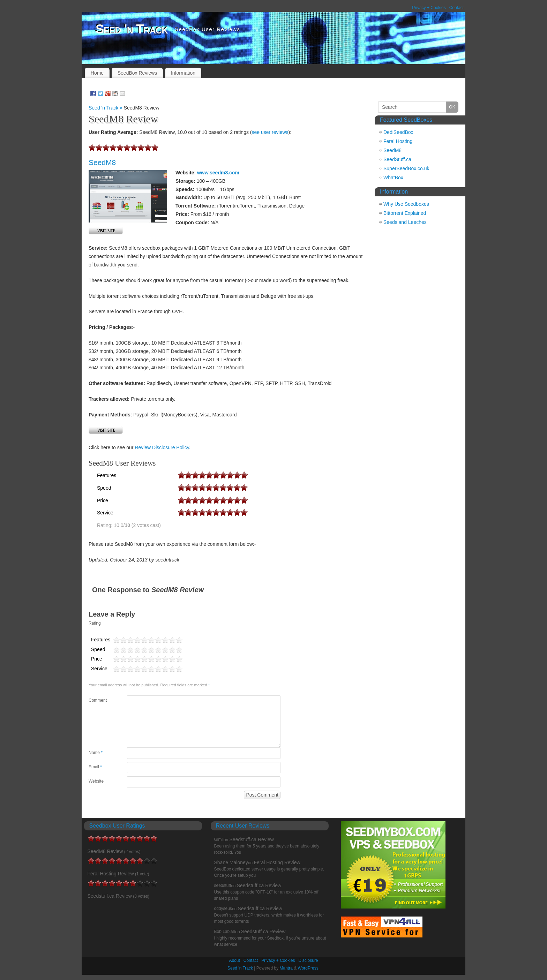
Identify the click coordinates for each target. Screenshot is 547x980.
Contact (456, 8)
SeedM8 (102, 162)
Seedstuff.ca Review (110, 896)
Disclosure (308, 960)
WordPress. (309, 968)
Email (95, 767)
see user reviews (270, 132)
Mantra (286, 968)
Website (96, 781)
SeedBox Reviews (137, 73)
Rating (95, 623)
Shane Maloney (231, 862)
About (234, 960)
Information (183, 73)
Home (97, 73)
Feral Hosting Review (111, 874)
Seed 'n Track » (106, 108)
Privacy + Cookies (429, 8)
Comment (98, 700)
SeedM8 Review (105, 851)
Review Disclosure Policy (162, 447)
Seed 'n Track (132, 29)
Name (96, 753)
